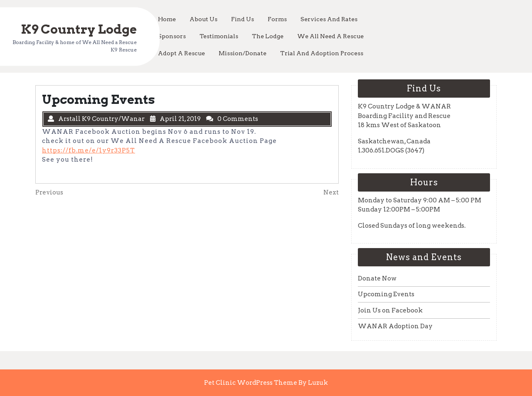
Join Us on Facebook (390, 310)
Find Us (243, 19)
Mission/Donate (243, 53)
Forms (277, 19)
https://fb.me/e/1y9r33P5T (89, 150)
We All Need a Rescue (330, 36)
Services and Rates (329, 19)
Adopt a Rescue (181, 53)
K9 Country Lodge (79, 29)
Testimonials (219, 36)
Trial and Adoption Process (322, 53)
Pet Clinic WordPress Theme (251, 383)
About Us (203, 19)
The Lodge (268, 36)
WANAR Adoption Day (395, 326)
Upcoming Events (386, 294)
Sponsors (172, 36)
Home (167, 19)
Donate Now (377, 278)
